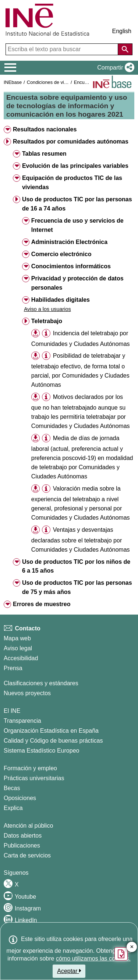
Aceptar (69, 971)
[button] (114, 68)
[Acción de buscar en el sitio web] (125, 49)
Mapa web (17, 638)
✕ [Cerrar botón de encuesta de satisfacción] (132, 947)
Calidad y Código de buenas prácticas (53, 741)
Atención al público (28, 826)
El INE (12, 711)
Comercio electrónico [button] (61, 254)
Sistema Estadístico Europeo (41, 751)
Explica (13, 808)
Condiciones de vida (48, 82)
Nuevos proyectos (27, 693)
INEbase (13, 82)
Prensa (13, 668)
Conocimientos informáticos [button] (71, 266)
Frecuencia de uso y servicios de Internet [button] (77, 225)
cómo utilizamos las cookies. (93, 958)
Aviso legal (18, 648)
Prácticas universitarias (34, 778)
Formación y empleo (30, 768)
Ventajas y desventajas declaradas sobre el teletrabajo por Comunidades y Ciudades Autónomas (81, 540)
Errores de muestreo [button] (42, 604)
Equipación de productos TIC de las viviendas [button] (72, 183)
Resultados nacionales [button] (45, 129)
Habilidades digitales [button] (61, 300)
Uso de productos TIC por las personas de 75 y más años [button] (77, 587)
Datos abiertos (23, 836)
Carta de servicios (27, 855)
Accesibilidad (21, 658)
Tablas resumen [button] (44, 154)
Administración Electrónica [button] (69, 242)
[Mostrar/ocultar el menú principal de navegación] (10, 68)
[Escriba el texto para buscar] (63, 49)
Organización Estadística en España (51, 731)
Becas (12, 788)
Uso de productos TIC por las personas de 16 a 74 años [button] (77, 204)
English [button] (122, 31)
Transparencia (22, 721)
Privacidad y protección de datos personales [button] (77, 283)
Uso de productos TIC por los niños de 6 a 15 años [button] (76, 566)
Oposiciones (20, 798)
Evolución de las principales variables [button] (75, 166)
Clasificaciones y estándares (41, 683)
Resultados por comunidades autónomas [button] (71, 141)
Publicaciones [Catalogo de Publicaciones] (22, 845)
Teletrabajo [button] (47, 321)
